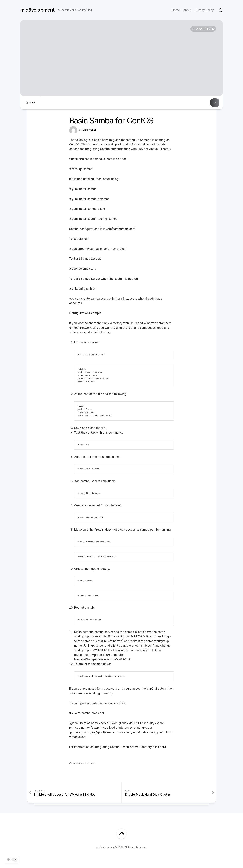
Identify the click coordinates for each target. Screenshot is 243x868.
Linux (32, 103)
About (187, 10)
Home (176, 10)
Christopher (89, 130)
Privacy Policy (204, 10)
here (163, 747)
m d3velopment (37, 10)
